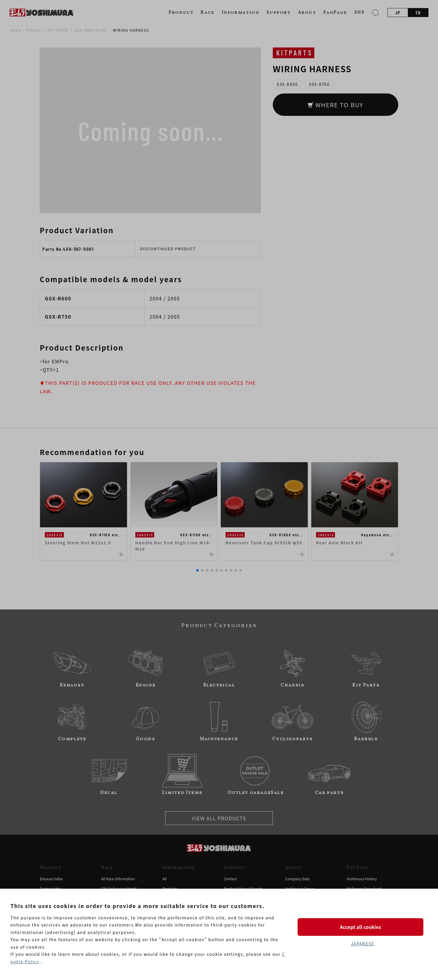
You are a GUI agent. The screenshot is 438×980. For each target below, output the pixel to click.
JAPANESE (362, 944)
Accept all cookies (362, 927)
